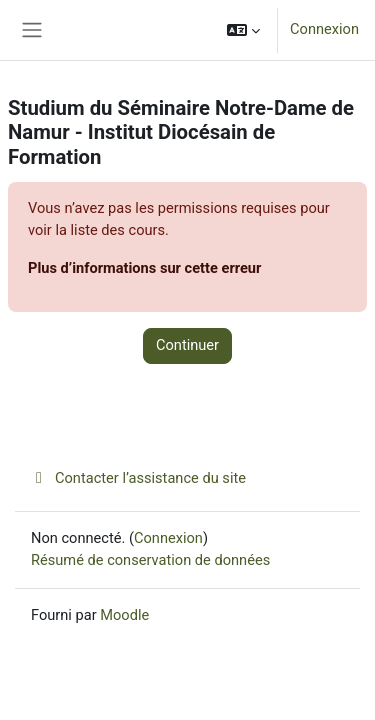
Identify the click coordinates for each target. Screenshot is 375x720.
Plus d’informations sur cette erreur (144, 268)
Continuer (187, 345)
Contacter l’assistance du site (138, 478)
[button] (243, 30)
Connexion (324, 29)
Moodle (124, 615)
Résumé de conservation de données (150, 560)
